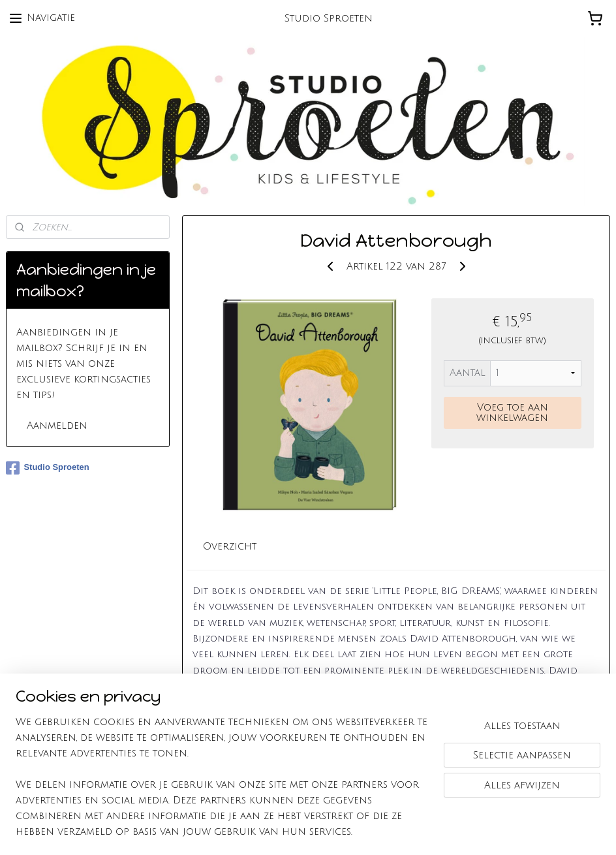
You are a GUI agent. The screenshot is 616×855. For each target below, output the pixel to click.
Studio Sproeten (47, 468)
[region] (222, 785)
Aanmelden (57, 426)
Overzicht (230, 546)
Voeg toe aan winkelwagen (512, 412)
